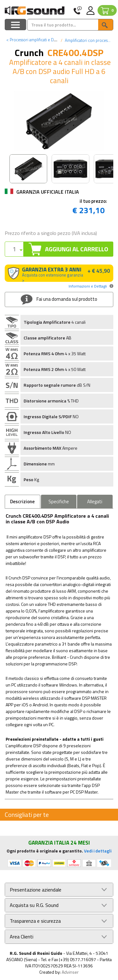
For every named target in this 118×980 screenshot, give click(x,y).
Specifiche (59, 501)
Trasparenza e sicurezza (35, 921)
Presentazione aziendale (36, 890)
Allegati (95, 501)
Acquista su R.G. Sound (34, 905)
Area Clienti (22, 937)
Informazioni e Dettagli (88, 286)
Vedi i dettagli (98, 851)
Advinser (70, 972)
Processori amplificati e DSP (32, 40)
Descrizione (22, 501)
